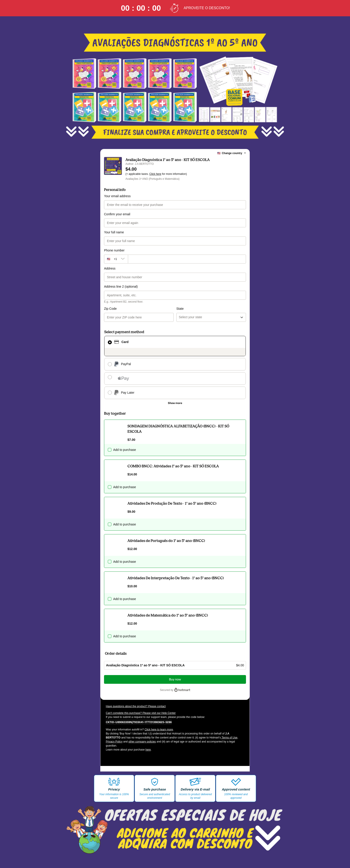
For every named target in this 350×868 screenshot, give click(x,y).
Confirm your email (117, 214)
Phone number (114, 250)
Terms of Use (229, 738)
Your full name (114, 232)
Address (110, 268)
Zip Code (110, 309)
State (180, 309)
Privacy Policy (114, 742)
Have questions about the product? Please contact (136, 706)
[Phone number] (187, 259)
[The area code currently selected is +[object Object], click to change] (116, 259)
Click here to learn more (159, 730)
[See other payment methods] (175, 403)
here (148, 750)
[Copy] (139, 722)
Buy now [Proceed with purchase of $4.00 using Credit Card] (175, 679)
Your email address (117, 196)
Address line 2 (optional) (121, 287)
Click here (155, 174)
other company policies (142, 742)
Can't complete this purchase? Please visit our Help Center (141, 713)
